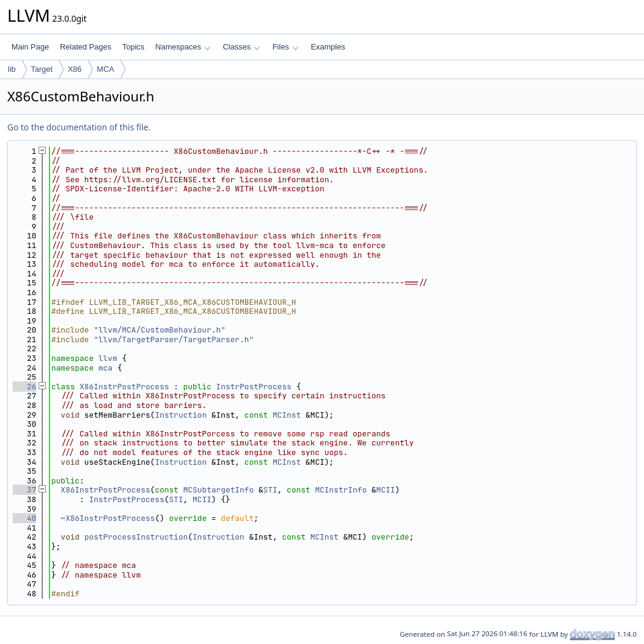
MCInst (287, 415)
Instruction (181, 415)
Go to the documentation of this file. (79, 127)
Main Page (30, 47)
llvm (108, 358)
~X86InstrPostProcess (108, 518)
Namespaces (183, 47)
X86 (75, 69)
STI (270, 490)
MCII (385, 490)
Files (285, 47)
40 (24, 518)
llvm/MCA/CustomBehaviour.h (160, 330)
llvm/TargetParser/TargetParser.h (174, 340)
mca (105, 368)
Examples (328, 47)
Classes (241, 47)
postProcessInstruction (136, 537)
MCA (105, 69)
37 (24, 490)
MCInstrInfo (341, 490)
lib (12, 69)
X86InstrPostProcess (124, 387)
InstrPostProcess (254, 387)
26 (24, 387)
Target (42, 69)
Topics (133, 47)
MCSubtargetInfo (218, 490)
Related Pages (85, 47)
